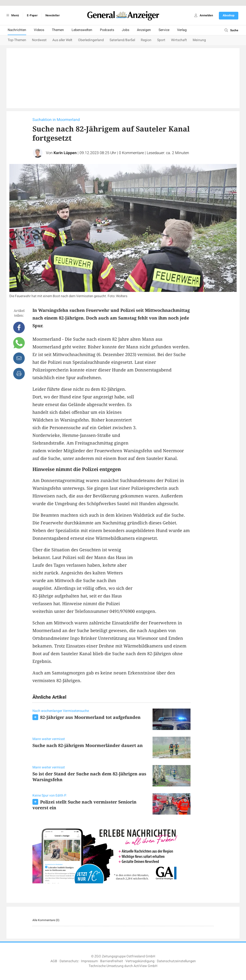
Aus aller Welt (62, 40)
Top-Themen (17, 40)
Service (164, 30)
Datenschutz (69, 961)
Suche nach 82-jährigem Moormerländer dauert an (88, 745)
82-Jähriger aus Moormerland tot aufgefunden (90, 717)
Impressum (89, 961)
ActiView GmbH (145, 966)
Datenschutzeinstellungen (176, 961)
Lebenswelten (82, 30)
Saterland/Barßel (122, 40)
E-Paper (32, 15)
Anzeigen (144, 30)
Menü (12, 15)
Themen (58, 30)
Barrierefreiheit (112, 961)
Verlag (182, 30)
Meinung (199, 40)
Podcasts (107, 30)
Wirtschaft (179, 40)
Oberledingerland (91, 40)
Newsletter (52, 15)
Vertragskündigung (140, 961)
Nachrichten (17, 30)
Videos (39, 30)
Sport (161, 40)
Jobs (126, 30)
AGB (54, 961)
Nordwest (39, 40)
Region (146, 40)
